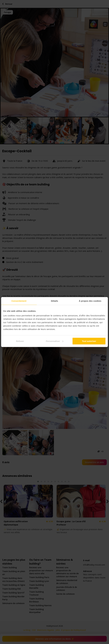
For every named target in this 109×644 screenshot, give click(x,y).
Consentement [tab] (19, 301)
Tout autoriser (89, 341)
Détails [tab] (54, 301)
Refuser (20, 341)
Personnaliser (55, 341)
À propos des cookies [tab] (90, 301)
